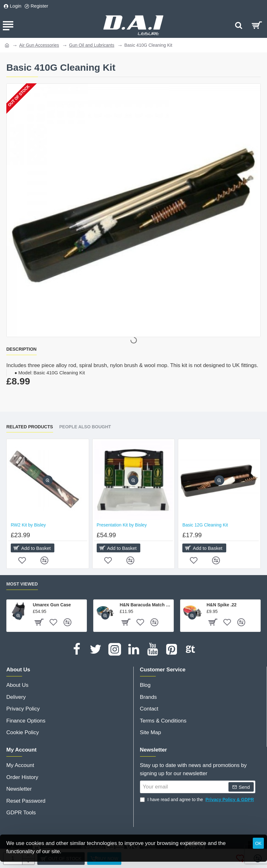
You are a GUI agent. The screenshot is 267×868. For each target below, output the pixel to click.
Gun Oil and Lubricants (92, 45)
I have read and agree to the (198, 800)
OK (258, 843)
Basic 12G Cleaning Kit (205, 525)
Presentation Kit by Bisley (122, 525)
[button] (48, 480)
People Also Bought (85, 427)
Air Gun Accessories (39, 45)
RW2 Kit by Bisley (28, 525)
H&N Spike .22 (222, 605)
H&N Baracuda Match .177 (146, 605)
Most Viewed (22, 584)
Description (21, 349)
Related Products (30, 427)
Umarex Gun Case (52, 605)
